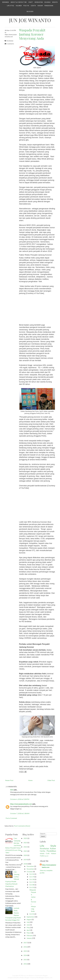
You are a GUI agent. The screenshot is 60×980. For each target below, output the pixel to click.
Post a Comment (11, 818)
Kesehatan (39, 2)
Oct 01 (32, 914)
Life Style (11, 6)
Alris (12, 790)
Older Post (51, 780)
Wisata (55, 2)
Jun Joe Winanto (30, 20)
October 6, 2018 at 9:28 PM (20, 799)
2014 (25, 955)
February (30, 935)
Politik (26, 6)
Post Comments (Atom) (22, 826)
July (28, 922)
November (30, 869)
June (28, 925)
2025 (25, 838)
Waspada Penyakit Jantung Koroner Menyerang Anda (32, 34)
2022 (25, 847)
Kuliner (19, 6)
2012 (25, 964)
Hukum (40, 6)
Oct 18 (32, 879)
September (30, 917)
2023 (25, 843)
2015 (25, 951)
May (28, 927)
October (30, 872)
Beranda (6, 2)
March (29, 933)
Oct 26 (32, 874)
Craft (31, 2)
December (30, 866)
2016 (25, 947)
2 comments (10, 44)
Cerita (33, 6)
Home (30, 780)
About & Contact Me (19, 2)
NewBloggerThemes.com (44, 978)
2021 (25, 851)
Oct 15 (32, 882)
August (29, 919)
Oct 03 (32, 887)
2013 (25, 960)
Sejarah (47, 2)
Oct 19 (32, 877)
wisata (42, 853)
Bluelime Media (19, 978)
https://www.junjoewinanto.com (21, 804)
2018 (25, 864)
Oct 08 (32, 885)
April (28, 930)
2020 (25, 855)
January (29, 938)
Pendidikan (49, 6)
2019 (25, 859)
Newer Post (9, 780)
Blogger (30, 11)
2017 (25, 943)
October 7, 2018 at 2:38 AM (20, 813)
